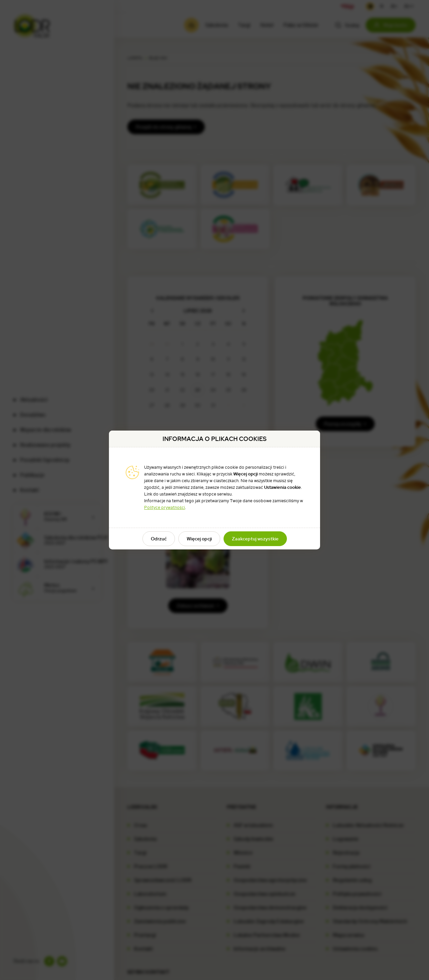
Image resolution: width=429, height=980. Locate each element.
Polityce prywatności (165, 507)
